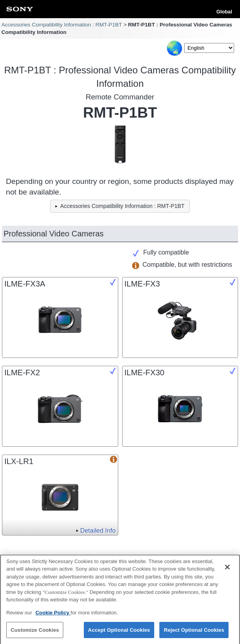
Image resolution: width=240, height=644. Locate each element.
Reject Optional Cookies (194, 632)
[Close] (227, 569)
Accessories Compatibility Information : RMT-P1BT (61, 25)
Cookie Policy (53, 615)
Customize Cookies (35, 632)
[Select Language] (209, 48)
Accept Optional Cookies (119, 632)
